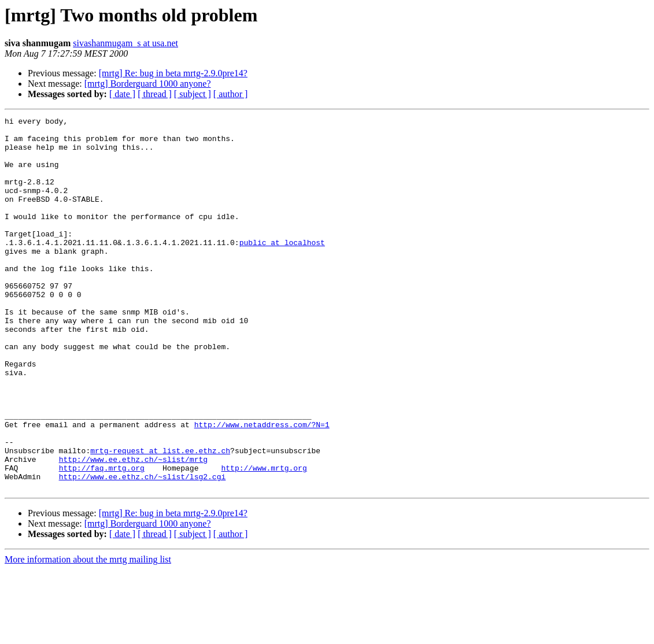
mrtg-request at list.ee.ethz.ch (160, 518)
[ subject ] (193, 94)
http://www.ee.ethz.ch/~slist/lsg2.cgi (143, 549)
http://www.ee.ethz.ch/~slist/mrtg (133, 528)
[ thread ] (155, 94)
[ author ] (231, 94)
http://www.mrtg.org (264, 539)
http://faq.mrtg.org (102, 539)
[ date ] (122, 94)
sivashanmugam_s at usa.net (125, 43)
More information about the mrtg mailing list (88, 634)
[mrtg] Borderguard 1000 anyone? (148, 84)
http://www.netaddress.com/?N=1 (262, 487)
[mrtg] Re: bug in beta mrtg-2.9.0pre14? (173, 73)
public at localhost (282, 268)
